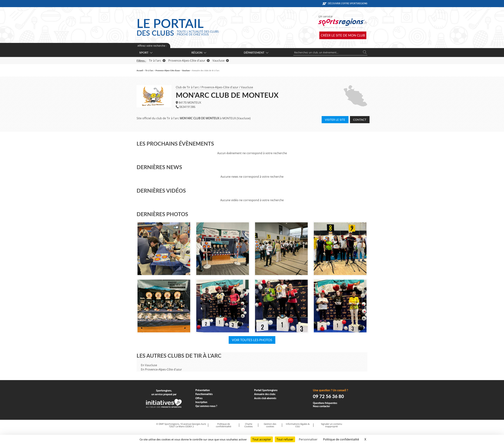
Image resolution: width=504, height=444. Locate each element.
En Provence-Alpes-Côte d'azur (161, 369)
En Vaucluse (149, 365)
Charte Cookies (249, 425)
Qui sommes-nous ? (206, 406)
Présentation (203, 390)
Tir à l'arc (157, 61)
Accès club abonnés (265, 398)
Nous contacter (321, 406)
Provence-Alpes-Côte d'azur (220, 87)
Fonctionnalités (204, 394)
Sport (146, 52)
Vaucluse (247, 87)
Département (256, 52)
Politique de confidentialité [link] (341, 439)
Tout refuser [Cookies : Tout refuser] (285, 439)
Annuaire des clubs (265, 394)
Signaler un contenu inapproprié (332, 425)
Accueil (140, 70)
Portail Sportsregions (266, 390)
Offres (199, 398)
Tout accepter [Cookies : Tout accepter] (262, 439)
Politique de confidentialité (224, 425)
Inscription (201, 402)
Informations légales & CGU (298, 425)
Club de (187, 87)
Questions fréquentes (325, 403)
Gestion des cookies (270, 425)
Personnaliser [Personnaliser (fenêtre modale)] (308, 439)
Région (199, 52)
